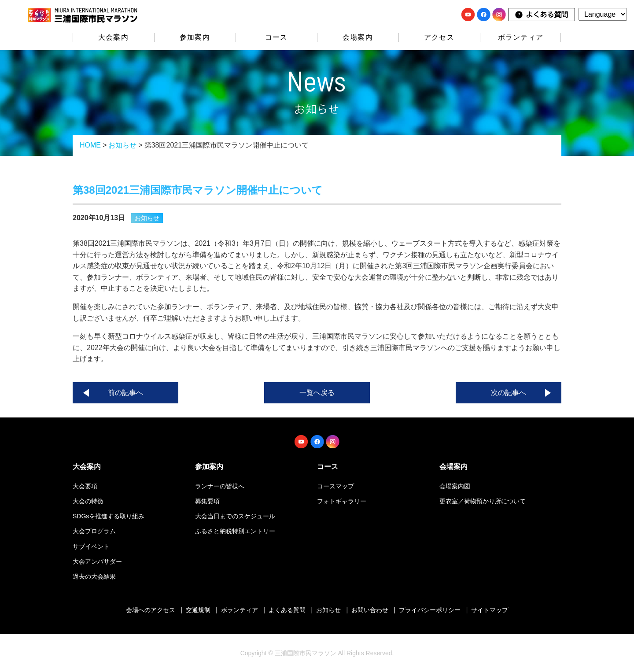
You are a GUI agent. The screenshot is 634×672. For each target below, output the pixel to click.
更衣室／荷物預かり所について (483, 501)
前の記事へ (125, 393)
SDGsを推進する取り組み (109, 516)
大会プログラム (94, 531)
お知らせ (122, 145)
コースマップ (335, 486)
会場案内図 (455, 486)
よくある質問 (287, 610)
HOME (90, 145)
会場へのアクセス (151, 610)
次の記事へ (509, 393)
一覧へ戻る (317, 393)
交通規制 (198, 610)
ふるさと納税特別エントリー (235, 531)
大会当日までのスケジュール (235, 516)
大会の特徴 (88, 501)
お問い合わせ (370, 610)
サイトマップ (490, 610)
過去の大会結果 (94, 576)
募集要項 (207, 501)
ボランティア (521, 37)
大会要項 (85, 486)
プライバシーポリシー (430, 610)
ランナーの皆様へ (220, 486)
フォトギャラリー (342, 501)
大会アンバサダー (97, 561)
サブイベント (91, 546)
